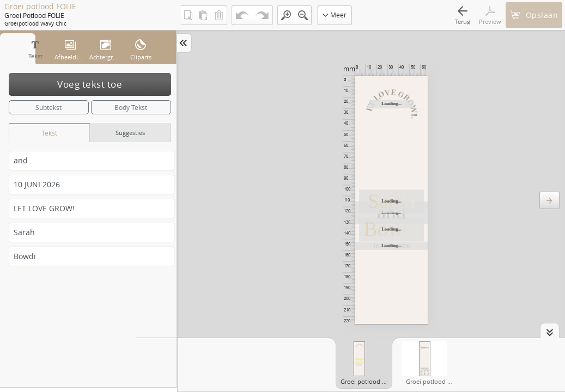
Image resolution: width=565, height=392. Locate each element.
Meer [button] (335, 15)
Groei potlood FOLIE (40, 7)
